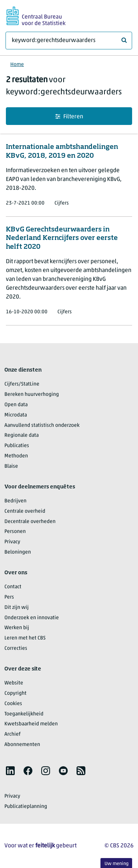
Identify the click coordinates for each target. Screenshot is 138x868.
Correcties (16, 649)
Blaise (11, 466)
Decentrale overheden (30, 522)
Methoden (16, 456)
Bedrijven (15, 501)
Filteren (69, 117)
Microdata (16, 415)
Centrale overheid (25, 511)
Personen (15, 532)
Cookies (13, 704)
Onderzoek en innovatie (32, 618)
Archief (13, 734)
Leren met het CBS (25, 638)
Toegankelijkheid (24, 714)
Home (17, 65)
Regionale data (22, 435)
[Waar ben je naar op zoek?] (69, 41)
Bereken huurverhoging (32, 395)
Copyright (15, 693)
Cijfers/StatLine (22, 384)
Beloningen (18, 552)
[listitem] (10, 771)
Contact (13, 587)
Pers (9, 597)
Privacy (12, 542)
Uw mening (116, 864)
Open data (16, 405)
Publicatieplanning (26, 807)
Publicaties (17, 446)
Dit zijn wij (17, 608)
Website (14, 683)
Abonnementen (22, 745)
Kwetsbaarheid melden (31, 724)
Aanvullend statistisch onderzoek (42, 426)
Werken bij (17, 628)
